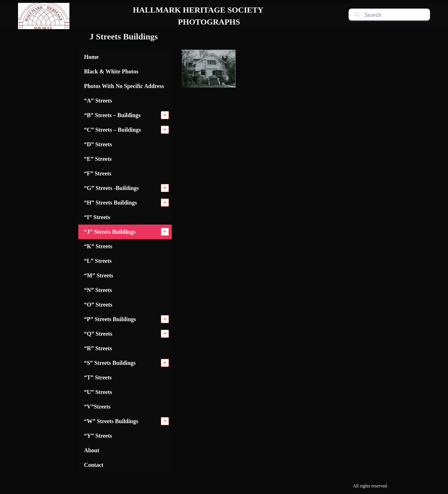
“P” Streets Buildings (110, 319)
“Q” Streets (98, 334)
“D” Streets (98, 144)
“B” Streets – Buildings (112, 115)
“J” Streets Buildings (110, 232)
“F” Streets (98, 173)
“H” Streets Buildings (110, 203)
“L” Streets (98, 261)
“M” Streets (99, 275)
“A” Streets (98, 101)
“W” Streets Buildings (111, 421)
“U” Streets (98, 392)
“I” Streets (97, 217)
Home (91, 57)
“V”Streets (97, 407)
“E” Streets (98, 159)
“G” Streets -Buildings (111, 188)
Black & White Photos (111, 71)
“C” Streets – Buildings (112, 130)
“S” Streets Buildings (110, 363)
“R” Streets (98, 348)
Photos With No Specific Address (124, 86)
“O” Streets (98, 305)
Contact (94, 465)
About (92, 450)
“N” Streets (98, 290)
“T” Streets (98, 377)
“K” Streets (98, 246)
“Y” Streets (98, 436)
